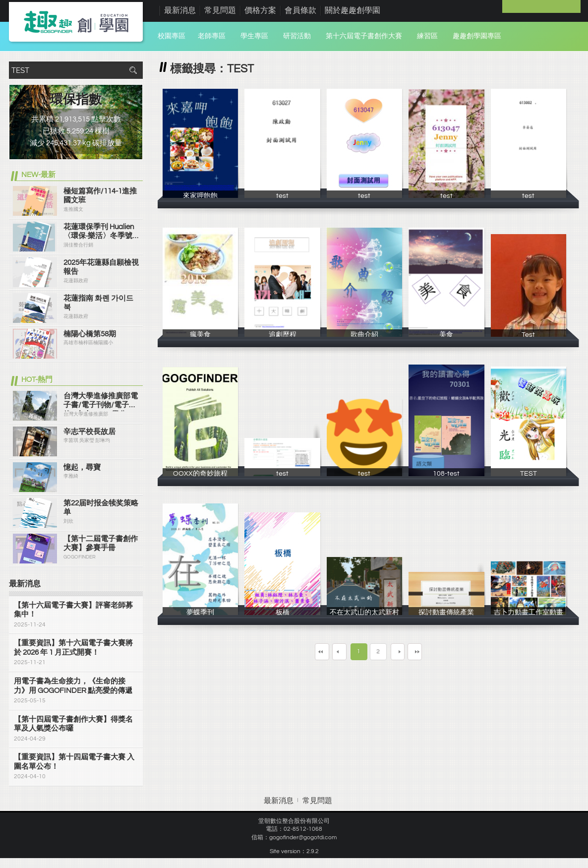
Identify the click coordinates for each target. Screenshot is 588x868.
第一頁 (295, 651)
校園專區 (172, 36)
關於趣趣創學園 (353, 10)
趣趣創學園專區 (477, 36)
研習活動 (297, 36)
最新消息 (180, 10)
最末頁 (442, 651)
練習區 (427, 36)
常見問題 (220, 10)
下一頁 (405, 651)
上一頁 (332, 651)
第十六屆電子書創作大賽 (364, 36)
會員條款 (300, 10)
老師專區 (212, 36)
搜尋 (133, 70)
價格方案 (260, 10)
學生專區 (254, 36)
